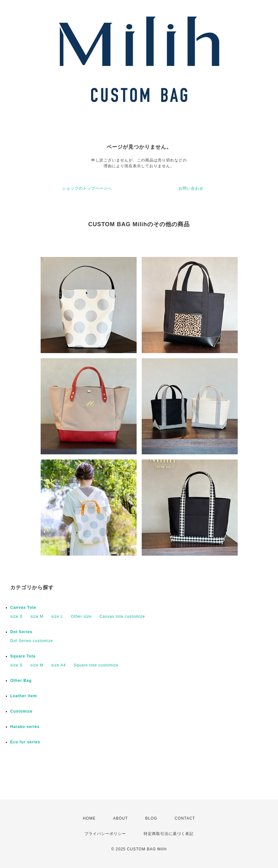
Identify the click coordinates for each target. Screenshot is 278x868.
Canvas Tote (23, 608)
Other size (81, 616)
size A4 (59, 665)
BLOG (151, 818)
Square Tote (23, 656)
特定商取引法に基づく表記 (169, 834)
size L (57, 616)
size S (16, 616)
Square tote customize (96, 665)
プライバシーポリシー (105, 834)
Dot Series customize (32, 641)
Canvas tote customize (122, 616)
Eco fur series (25, 742)
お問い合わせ (191, 188)
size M (37, 616)
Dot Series (21, 632)
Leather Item (24, 696)
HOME (89, 818)
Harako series (25, 727)
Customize (21, 711)
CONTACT (185, 818)
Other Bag (21, 681)
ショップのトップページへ (87, 188)
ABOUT (120, 818)
